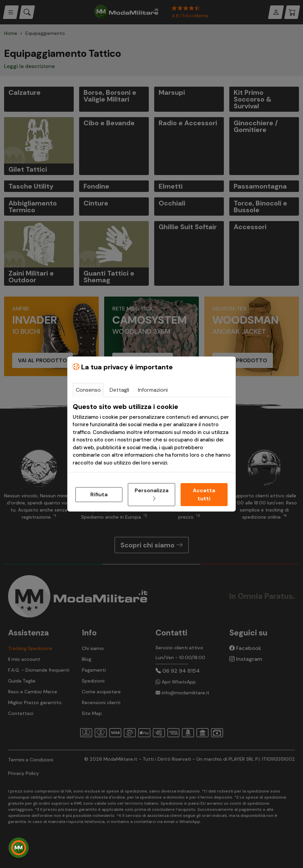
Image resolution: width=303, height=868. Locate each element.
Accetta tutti (204, 494)
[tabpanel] (151, 435)
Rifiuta (99, 494)
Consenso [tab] (88, 390)
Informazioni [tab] (153, 390)
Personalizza (151, 494)
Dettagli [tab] (119, 390)
